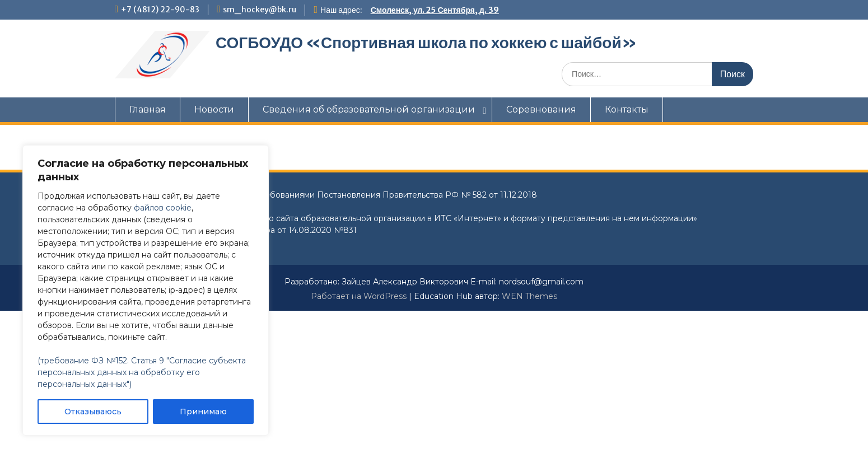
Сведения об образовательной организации (369, 109)
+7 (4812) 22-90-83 (160, 10)
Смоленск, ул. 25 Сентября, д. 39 (435, 10)
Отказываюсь (93, 412)
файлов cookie (163, 208)
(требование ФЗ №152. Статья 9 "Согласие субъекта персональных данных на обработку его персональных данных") (142, 372)
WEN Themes (529, 296)
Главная (148, 109)
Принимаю (203, 412)
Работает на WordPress (359, 296)
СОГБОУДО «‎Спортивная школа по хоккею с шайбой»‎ (426, 43)
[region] (146, 290)
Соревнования (541, 109)
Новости (214, 109)
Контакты (627, 109)
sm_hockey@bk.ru (260, 10)
